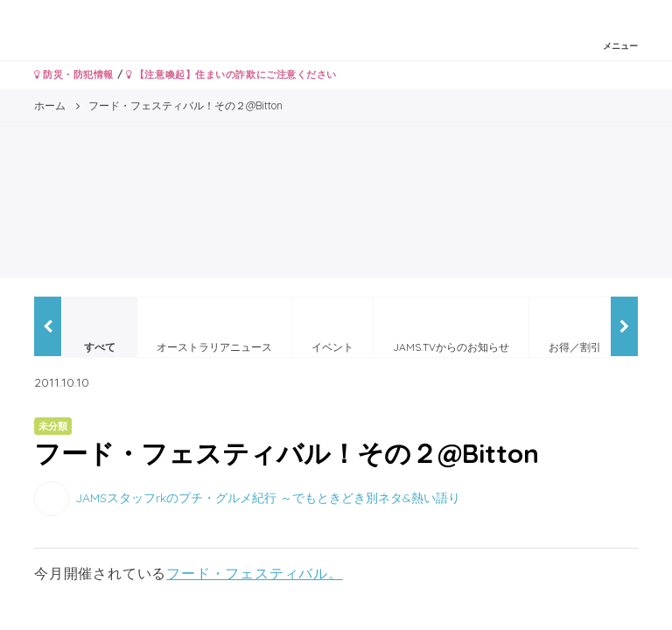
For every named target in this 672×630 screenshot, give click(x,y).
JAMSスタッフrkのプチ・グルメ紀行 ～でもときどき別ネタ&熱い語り (268, 498)
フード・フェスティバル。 (255, 573)
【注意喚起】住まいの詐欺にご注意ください (231, 74)
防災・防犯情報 (74, 74)
